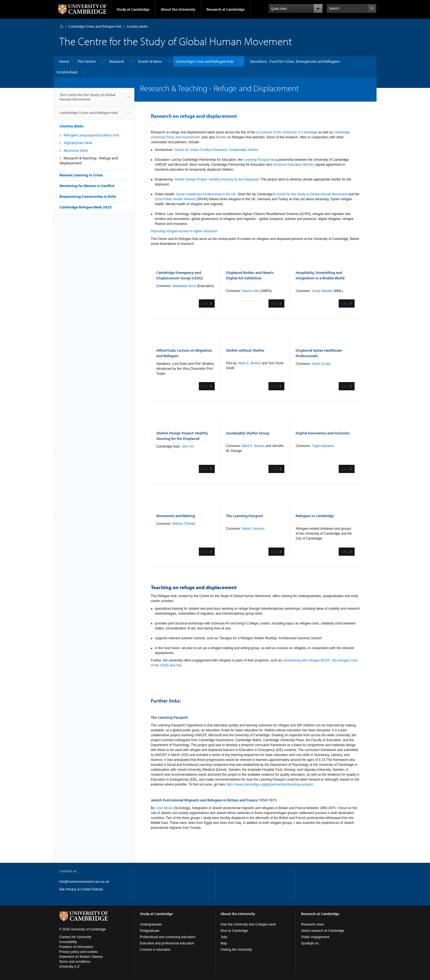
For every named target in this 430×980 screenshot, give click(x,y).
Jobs (224, 937)
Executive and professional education (167, 943)
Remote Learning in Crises (81, 175)
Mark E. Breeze (250, 363)
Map (224, 943)
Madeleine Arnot (185, 286)
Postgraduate (150, 931)
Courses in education (155, 950)
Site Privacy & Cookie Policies (81, 889)
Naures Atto (250, 291)
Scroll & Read (67, 72)
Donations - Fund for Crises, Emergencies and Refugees (295, 61)
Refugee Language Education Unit (91, 135)
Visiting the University (236, 950)
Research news (312, 924)
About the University (178, 9)
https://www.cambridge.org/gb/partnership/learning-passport (270, 784)
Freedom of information (76, 947)
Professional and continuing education (168, 937)
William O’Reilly (184, 524)
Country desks (137, 27)
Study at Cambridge (133, 9)
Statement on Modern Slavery (81, 957)
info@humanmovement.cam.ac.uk (84, 882)
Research (117, 61)
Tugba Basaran (323, 446)
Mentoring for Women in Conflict (87, 186)
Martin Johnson (253, 529)
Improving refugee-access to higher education (184, 231)
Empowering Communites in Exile (88, 196)
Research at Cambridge (226, 9)
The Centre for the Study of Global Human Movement (87, 99)
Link (205, 303)
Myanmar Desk (76, 150)
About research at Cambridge (323, 931)
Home (62, 26)
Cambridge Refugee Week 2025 (86, 207)
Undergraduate (151, 924)
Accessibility (68, 942)
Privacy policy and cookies (79, 952)
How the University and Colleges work (248, 924)
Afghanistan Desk (78, 143)
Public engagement (315, 937)
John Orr (188, 446)
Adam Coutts (321, 364)
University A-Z (70, 967)
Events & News (150, 61)
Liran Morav (165, 808)
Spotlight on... (311, 943)
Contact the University (75, 937)
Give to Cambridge (234, 931)
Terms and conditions (75, 962)
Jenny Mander (323, 291)
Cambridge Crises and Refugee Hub (95, 27)
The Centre (87, 61)
